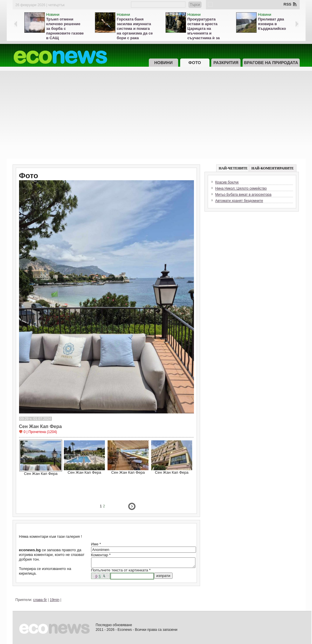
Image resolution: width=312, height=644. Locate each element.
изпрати (163, 576)
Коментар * (101, 555)
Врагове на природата (271, 63)
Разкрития (226, 63)
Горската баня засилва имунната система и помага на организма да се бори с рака (135, 29)
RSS (288, 4)
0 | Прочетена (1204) (40, 432)
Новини (53, 14)
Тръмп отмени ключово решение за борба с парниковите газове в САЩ (65, 29)
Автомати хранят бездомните (239, 201)
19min (55, 600)
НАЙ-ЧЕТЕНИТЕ (233, 168)
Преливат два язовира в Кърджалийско (272, 24)
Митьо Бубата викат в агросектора (243, 195)
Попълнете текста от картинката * (121, 570)
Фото (195, 63)
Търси (195, 5)
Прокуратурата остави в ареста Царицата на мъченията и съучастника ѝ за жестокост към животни (204, 33)
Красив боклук (227, 182)
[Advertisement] (156, 115)
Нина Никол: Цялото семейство (241, 188)
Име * (96, 544)
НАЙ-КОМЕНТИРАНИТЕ (272, 168)
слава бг (40, 600)
